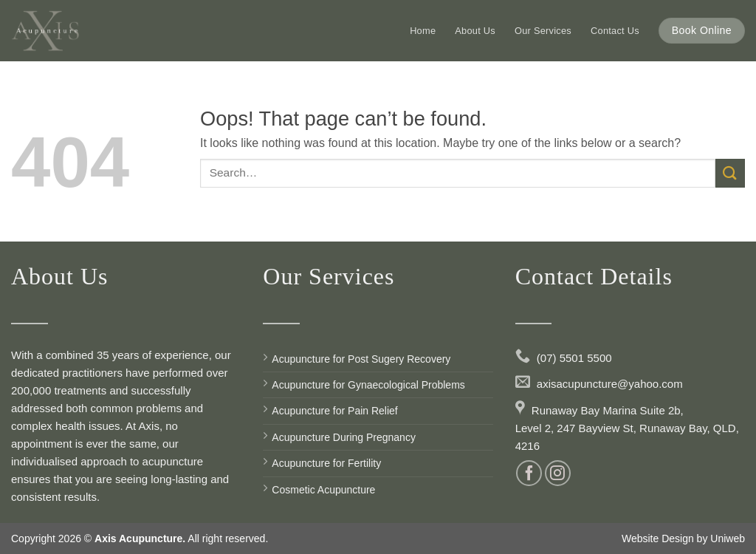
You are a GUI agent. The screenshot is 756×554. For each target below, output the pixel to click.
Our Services (543, 31)
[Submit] (730, 173)
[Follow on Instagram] (558, 473)
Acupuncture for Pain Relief (334, 411)
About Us (475, 31)
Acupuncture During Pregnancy (344, 437)
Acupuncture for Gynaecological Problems (368, 385)
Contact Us (615, 31)
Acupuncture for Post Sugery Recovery (361, 359)
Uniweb (728, 538)
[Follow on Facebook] (529, 473)
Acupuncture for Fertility (326, 463)
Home (423, 31)
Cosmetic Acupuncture (323, 490)
